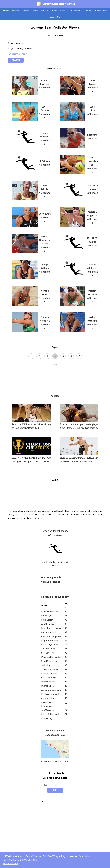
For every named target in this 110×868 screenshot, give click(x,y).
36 (66, 649)
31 (66, 624)
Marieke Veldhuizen (92, 266)
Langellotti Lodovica (51, 628)
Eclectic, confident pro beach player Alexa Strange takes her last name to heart (79, 428)
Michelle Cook (48, 682)
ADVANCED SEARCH (18, 54)
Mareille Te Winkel (92, 240)
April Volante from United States (55, 564)
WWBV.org (53, 856)
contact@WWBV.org (27, 860)
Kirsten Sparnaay (45, 82)
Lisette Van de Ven (92, 188)
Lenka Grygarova (50, 645)
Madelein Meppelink (92, 214)
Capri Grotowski (49, 678)
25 (66, 616)
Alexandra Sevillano (51, 690)
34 (66, 636)
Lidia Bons (92, 135)
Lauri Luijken (92, 109)
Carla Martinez (48, 698)
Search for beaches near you (55, 762)
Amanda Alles (48, 649)
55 (66, 704)
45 (66, 690)
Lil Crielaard (45, 161)
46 (66, 694)
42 (66, 669)
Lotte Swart (45, 214)
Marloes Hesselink (45, 319)
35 (66, 645)
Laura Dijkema (45, 109)
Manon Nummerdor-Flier (45, 240)
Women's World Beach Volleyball (59, 4)
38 (66, 661)
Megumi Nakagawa (50, 641)
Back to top (84, 856)
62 (66, 714)
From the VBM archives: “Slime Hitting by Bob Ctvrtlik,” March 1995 (31, 426)
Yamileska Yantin (50, 669)
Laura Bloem (92, 82)
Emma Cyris (47, 616)
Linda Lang (47, 718)
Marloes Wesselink (92, 319)
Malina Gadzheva (50, 612)
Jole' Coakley (48, 710)
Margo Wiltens (45, 266)
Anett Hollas (48, 624)
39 (66, 665)
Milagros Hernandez (51, 657)
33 (66, 632)
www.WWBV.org (10, 864)
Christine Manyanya (51, 636)
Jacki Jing (46, 665)
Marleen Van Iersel (92, 293)
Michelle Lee (47, 686)
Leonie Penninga (45, 135)
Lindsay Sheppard (50, 694)
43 (66, 682)
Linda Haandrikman (92, 161)
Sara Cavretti (48, 653)
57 (66, 710)
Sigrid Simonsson (50, 661)
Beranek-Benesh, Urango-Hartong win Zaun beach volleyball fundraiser (79, 460)
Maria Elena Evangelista (47, 704)
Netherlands (45, 90)
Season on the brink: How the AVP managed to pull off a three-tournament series (31, 462)
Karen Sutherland (50, 714)
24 (66, 612)
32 (66, 628)
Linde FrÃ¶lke (45, 188)
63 (66, 718)
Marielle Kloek (45, 293)
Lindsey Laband (49, 674)
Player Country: (16, 49)
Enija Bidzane (48, 620)
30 (66, 620)
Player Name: (15, 43)
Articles (55, 396)
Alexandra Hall (49, 632)
